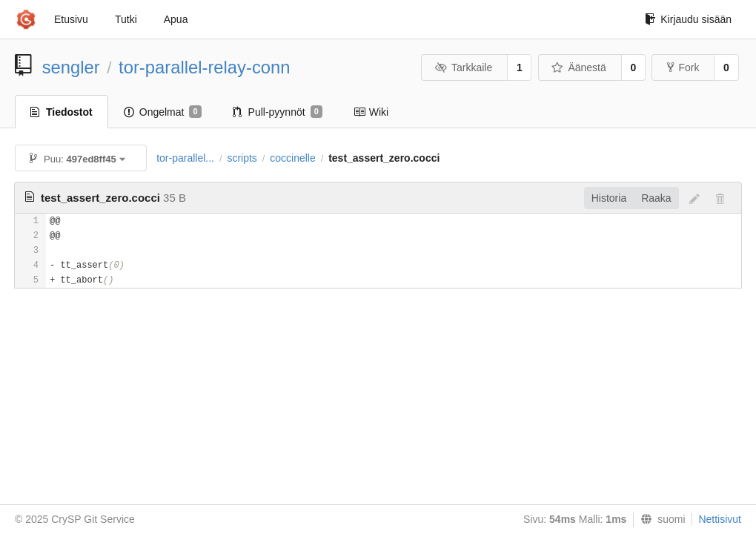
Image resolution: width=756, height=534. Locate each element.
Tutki (126, 19)
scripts (242, 158)
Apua (176, 19)
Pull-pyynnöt (278, 112)
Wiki (371, 112)
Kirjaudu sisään (688, 19)
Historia (609, 198)
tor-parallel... (185, 158)
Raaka (656, 198)
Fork (683, 67)
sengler (71, 67)
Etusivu (71, 19)
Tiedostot (62, 112)
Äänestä (579, 67)
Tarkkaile (463, 67)
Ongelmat (163, 112)
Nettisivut (720, 519)
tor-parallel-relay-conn (204, 67)
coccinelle (292, 158)
